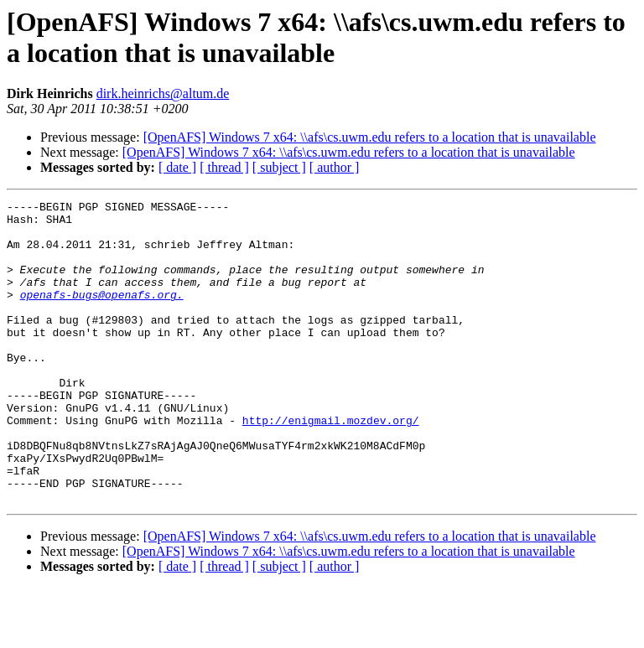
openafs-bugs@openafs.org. (102, 314)
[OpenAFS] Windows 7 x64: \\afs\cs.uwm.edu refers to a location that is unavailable (370, 137)
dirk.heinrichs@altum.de (163, 93)
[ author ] (335, 167)
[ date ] (177, 167)
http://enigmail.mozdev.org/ (331, 465)
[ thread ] (224, 167)
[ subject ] (279, 167)
